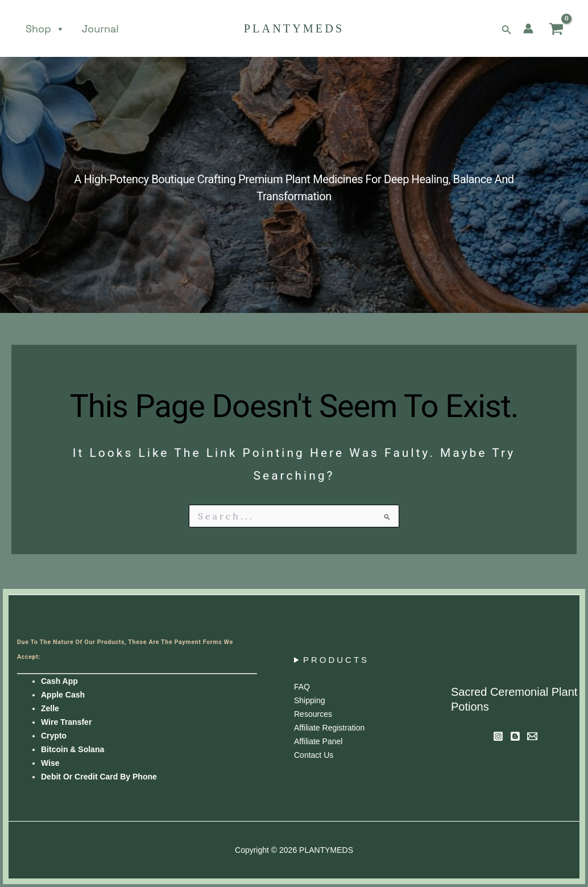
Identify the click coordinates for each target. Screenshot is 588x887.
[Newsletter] (532, 736)
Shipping (310, 700)
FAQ (302, 687)
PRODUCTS (336, 660)
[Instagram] (498, 736)
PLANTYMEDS (294, 28)
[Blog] (515, 736)
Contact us (314, 755)
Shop (45, 29)
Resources (313, 714)
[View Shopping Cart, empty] (556, 28)
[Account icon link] (528, 28)
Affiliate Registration (329, 728)
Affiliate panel (318, 741)
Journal (100, 29)
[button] (507, 28)
